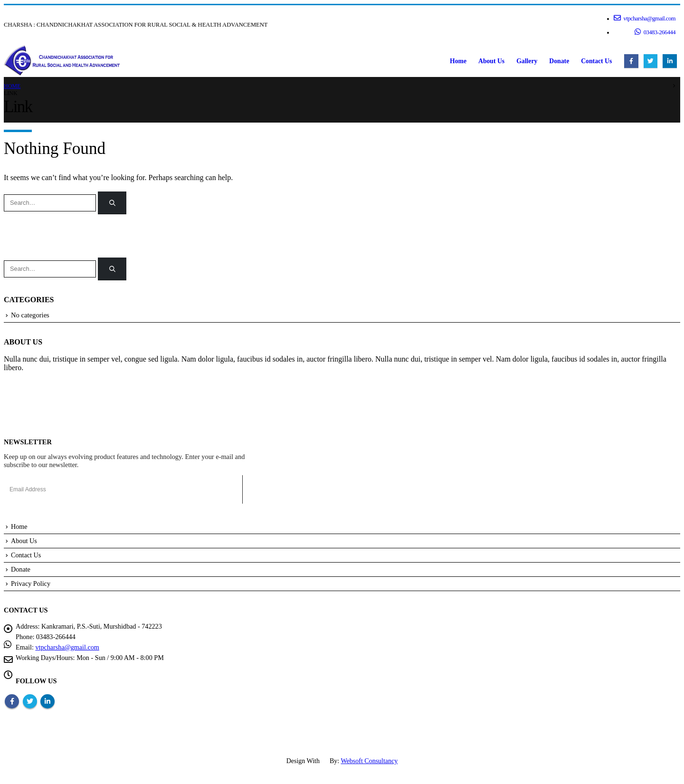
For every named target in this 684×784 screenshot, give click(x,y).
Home (458, 61)
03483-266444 (655, 32)
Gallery (527, 61)
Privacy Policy (31, 583)
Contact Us (596, 61)
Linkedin (47, 701)
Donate (559, 61)
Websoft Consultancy (370, 761)
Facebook (12, 701)
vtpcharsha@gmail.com (645, 18)
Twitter (30, 701)
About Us (491, 61)
